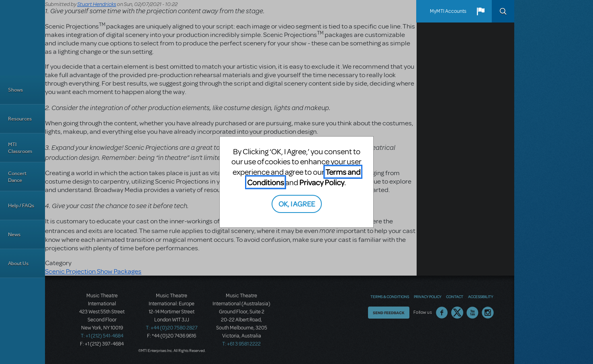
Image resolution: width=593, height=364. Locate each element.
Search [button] (503, 11)
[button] (481, 11)
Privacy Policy (322, 182)
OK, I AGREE (297, 203)
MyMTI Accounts (448, 11)
